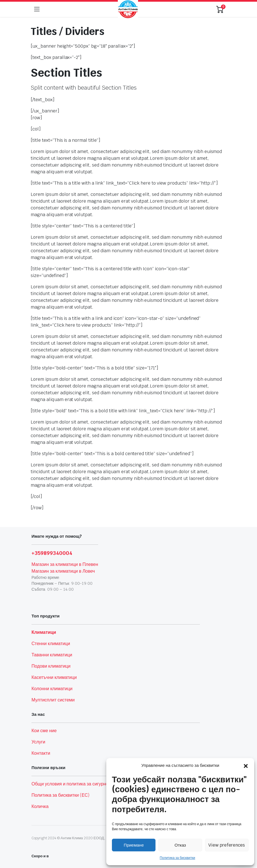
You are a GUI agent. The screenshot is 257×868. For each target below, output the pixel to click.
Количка (40, 806)
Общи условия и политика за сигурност (72, 784)
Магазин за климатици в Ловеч (63, 571)
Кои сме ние (44, 731)
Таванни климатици (52, 655)
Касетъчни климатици (54, 677)
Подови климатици (51, 666)
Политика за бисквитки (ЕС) (60, 795)
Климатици (44, 632)
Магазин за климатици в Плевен (65, 564)
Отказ (180, 845)
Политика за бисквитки (177, 858)
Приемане (134, 845)
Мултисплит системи (53, 700)
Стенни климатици (51, 644)
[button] (246, 766)
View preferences (227, 845)
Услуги (38, 742)
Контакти (41, 753)
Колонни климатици (52, 689)
